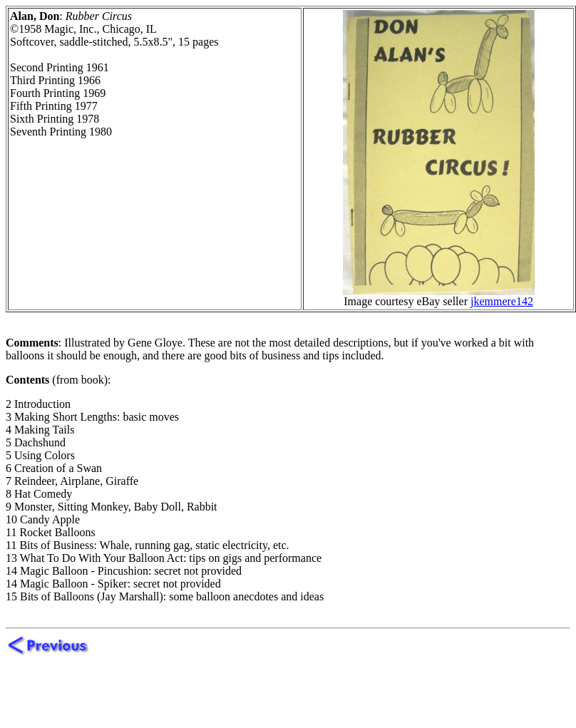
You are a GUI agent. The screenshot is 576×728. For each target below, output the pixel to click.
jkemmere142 (502, 301)
